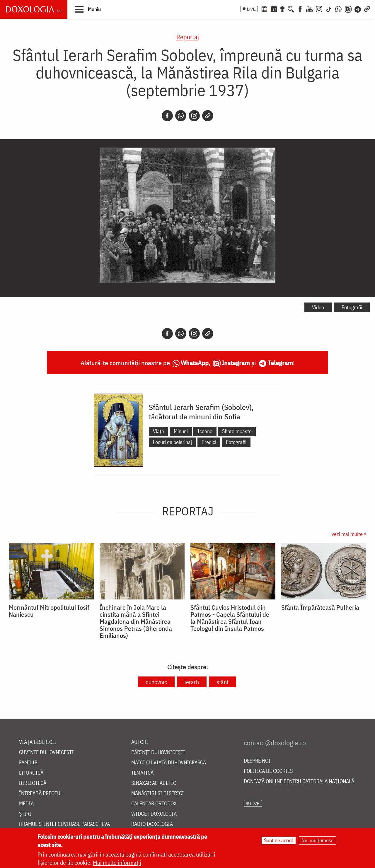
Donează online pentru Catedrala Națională (299, 781)
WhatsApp (195, 363)
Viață (158, 431)
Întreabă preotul (41, 793)
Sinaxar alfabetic (154, 783)
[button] (88, 9)
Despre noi (257, 761)
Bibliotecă (33, 783)
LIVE (251, 9)
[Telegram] (358, 8)
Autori (140, 742)
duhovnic (156, 682)
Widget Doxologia (154, 814)
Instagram (236, 363)
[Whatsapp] (181, 116)
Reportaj (188, 37)
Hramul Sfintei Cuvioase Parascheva (64, 824)
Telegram (280, 363)
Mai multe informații (117, 863)
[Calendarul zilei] (274, 8)
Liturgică (31, 773)
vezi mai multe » (349, 534)
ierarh (192, 682)
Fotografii (352, 307)
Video (318, 307)
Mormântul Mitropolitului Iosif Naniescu (49, 611)
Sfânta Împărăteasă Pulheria (320, 607)
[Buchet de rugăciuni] (282, 8)
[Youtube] (309, 8)
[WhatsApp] (338, 8)
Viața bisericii (38, 742)
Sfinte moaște (237, 431)
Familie (28, 763)
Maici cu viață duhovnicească (169, 763)
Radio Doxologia (152, 824)
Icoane (205, 431)
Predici (209, 442)
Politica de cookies (268, 771)
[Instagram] (319, 8)
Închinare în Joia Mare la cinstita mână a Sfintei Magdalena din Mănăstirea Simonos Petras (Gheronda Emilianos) (136, 621)
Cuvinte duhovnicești (46, 752)
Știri (25, 814)
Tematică (142, 773)
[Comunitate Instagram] (348, 8)
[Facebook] (300, 8)
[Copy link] (208, 116)
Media (26, 804)
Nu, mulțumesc (317, 840)
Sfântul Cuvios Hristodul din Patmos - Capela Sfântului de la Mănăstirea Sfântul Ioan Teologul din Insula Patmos (230, 618)
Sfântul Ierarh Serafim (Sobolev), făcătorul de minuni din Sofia (201, 412)
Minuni (181, 431)
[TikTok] (329, 8)
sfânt (223, 682)
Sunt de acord (279, 840)
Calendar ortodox (154, 804)
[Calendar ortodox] (264, 8)
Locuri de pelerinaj (172, 442)
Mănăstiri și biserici (158, 793)
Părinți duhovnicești (158, 752)
